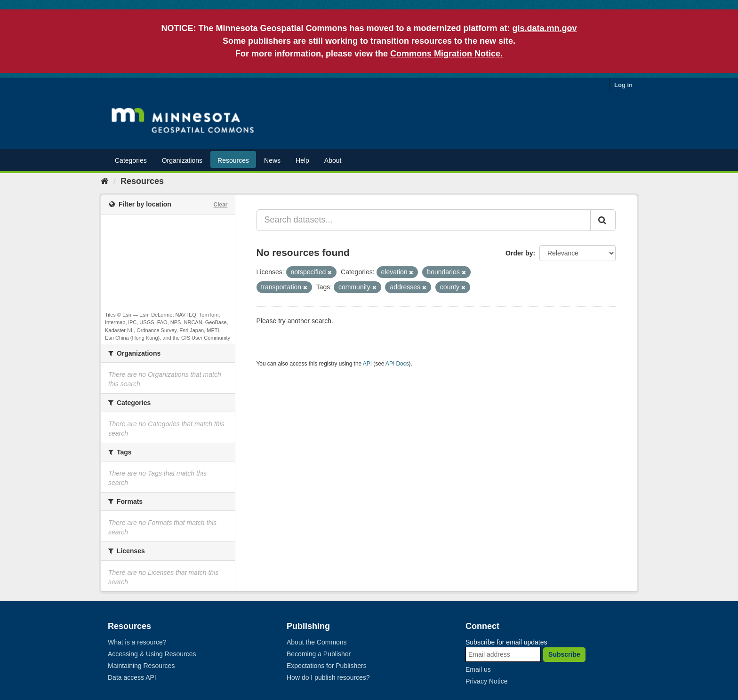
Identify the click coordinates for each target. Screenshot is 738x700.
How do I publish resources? (328, 677)
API (367, 364)
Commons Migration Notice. (446, 54)
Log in (623, 85)
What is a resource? (137, 642)
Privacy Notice (486, 681)
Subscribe (564, 654)
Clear (220, 205)
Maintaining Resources (141, 666)
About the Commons (317, 642)
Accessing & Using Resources (152, 654)
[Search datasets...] (424, 220)
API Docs (397, 364)
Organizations (182, 160)
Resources (233, 160)
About (333, 160)
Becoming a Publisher (319, 654)
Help (302, 160)
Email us (478, 669)
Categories (131, 160)
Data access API (132, 677)
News (272, 160)
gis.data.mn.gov (545, 28)
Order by (519, 253)
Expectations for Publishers (327, 666)
